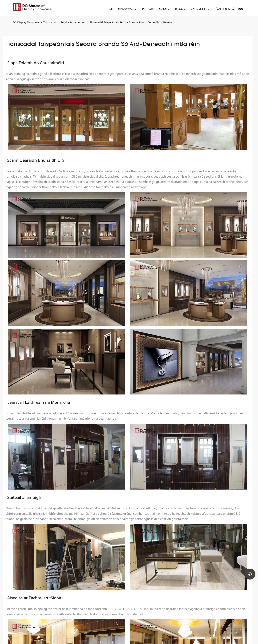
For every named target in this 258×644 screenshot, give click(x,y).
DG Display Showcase (26, 22)
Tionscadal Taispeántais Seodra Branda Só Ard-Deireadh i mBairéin (131, 22)
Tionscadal (50, 22)
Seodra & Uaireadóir (73, 22)
